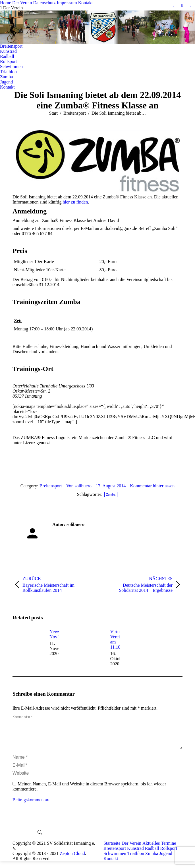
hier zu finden (75, 202)
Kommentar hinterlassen (152, 486)
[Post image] (28, 642)
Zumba (111, 495)
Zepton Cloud (72, 860)
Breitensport (51, 486)
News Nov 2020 (59, 634)
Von (79, 486)
